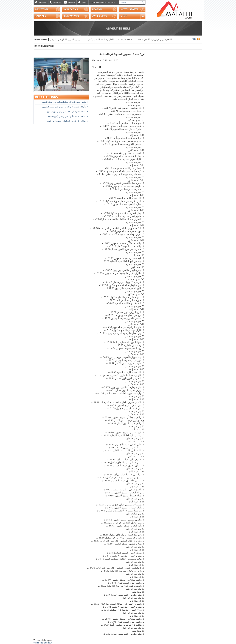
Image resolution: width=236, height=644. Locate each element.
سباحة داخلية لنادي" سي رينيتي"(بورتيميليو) (68, 116)
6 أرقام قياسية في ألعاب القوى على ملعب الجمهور (65, 107)
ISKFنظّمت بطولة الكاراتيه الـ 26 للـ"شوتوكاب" (108, 39)
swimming (38, 643)
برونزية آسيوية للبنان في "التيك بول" (62, 39)
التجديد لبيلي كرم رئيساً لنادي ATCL (153, 39)
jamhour (48, 643)
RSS (194, 39)
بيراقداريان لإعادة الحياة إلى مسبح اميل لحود (67, 121)
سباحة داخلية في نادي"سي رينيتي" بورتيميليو (68, 112)
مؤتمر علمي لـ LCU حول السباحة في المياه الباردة (65, 102)
